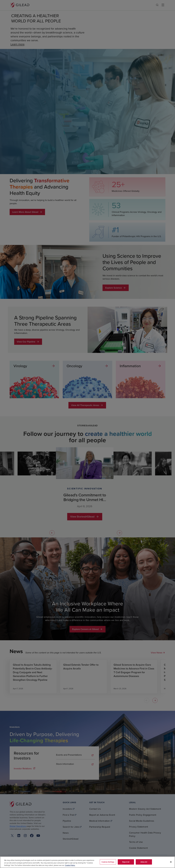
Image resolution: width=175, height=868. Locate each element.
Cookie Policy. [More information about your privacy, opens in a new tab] (70, 865)
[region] (87, 862)
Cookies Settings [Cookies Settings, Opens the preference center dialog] (108, 862)
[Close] (171, 862)
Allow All (144, 862)
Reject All (126, 862)
